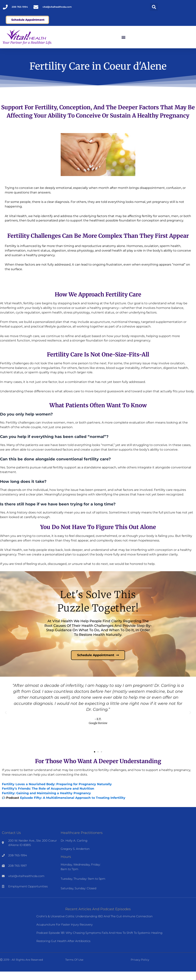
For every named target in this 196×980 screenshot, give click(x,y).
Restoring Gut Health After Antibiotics (63, 949)
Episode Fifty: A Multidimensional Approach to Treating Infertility (73, 806)
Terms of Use (74, 968)
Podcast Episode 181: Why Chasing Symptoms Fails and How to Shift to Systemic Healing (99, 941)
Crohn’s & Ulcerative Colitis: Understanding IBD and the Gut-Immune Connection (94, 925)
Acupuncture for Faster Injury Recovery (65, 933)
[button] (154, 7)
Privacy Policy (140, 968)
